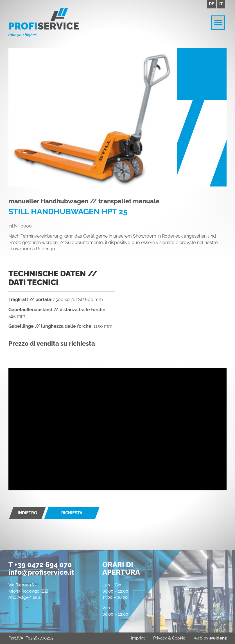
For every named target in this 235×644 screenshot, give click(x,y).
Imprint (138, 638)
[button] (218, 23)
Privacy (160, 638)
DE (211, 4)
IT (221, 4)
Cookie (179, 638)
